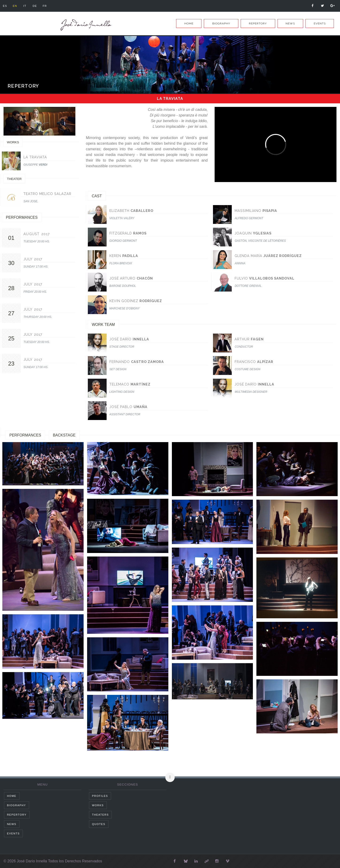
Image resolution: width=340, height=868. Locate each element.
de (35, 6)
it (25, 6)
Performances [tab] (25, 435)
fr (45, 6)
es (5, 6)
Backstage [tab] (64, 435)
